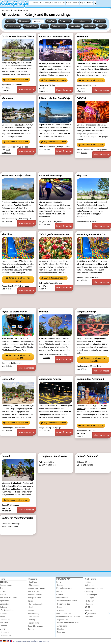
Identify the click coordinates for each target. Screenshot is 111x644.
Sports (45, 26)
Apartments (5, 601)
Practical (76, 3)
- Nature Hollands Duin (94, 588)
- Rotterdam (89, 601)
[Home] (30, 3)
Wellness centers (13, 26)
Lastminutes (5, 620)
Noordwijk (100, 205)
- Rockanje (89, 604)
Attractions (38, 21)
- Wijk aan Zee (62, 620)
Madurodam (8, 98)
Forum (59, 591)
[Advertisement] (55, 165)
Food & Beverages (35, 626)
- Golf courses (34, 617)
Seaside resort (6, 585)
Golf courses (89, 26)
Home (2, 579)
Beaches (3, 626)
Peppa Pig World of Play (14, 312)
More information (27, 89)
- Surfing (32, 620)
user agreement (18, 641)
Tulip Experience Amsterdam (54, 234)
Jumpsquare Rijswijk (50, 379)
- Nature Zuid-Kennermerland (68, 623)
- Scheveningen (91, 595)
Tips (2, 588)
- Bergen (60, 607)
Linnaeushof (8, 379)
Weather (90, 3)
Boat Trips (51, 21)
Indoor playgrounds (82, 21)
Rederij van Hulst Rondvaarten (18, 518)
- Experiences (34, 592)
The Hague (24, 261)
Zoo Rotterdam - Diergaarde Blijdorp (18, 36)
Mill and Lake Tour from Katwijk (55, 98)
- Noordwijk (89, 592)
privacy (25, 641)
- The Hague (89, 598)
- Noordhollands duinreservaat (68, 617)
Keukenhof (82, 37)
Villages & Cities (31, 26)
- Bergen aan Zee (63, 604)
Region (83, 3)
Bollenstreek (90, 585)
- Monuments (5, 635)
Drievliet (44, 312)
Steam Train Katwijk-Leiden (16, 175)
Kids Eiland (7, 234)
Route (59, 582)
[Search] (95, 3)
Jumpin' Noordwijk (86, 312)
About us (88, 610)
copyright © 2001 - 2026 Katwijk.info (39, 641)
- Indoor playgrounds (36, 588)
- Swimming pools (35, 604)
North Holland (62, 598)
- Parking (60, 585)
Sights (3, 629)
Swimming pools (59, 26)
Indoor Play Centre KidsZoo (91, 234)
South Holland (90, 579)
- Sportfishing (34, 623)
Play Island (82, 175)
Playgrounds (65, 21)
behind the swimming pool (97, 208)
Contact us (89, 617)
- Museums (4, 632)
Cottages (4, 607)
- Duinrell (4, 613)
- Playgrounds (34, 585)
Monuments (24, 21)
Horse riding (75, 26)
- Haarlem (60, 629)
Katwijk (36, 3)
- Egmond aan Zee (64, 613)
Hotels (3, 617)
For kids (3, 591)
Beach (55, 3)
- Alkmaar (60, 610)
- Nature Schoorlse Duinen (67, 601)
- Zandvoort (61, 632)
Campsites (4, 604)
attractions (6, 415)
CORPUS (81, 98)
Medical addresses (64, 588)
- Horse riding (34, 614)
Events (69, 3)
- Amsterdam (62, 626)
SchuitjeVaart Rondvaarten (53, 456)
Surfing (102, 26)
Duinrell (6, 456)
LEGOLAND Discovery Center (54, 37)
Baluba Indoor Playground (90, 379)
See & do (62, 3)
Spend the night (45, 3)
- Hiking (31, 610)
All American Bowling (50, 175)
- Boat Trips (33, 582)
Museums (11, 21)
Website (47, 150)
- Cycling (32, 607)
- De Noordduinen (7, 610)
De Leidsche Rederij (87, 456)
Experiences (100, 21)
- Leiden (88, 582)
